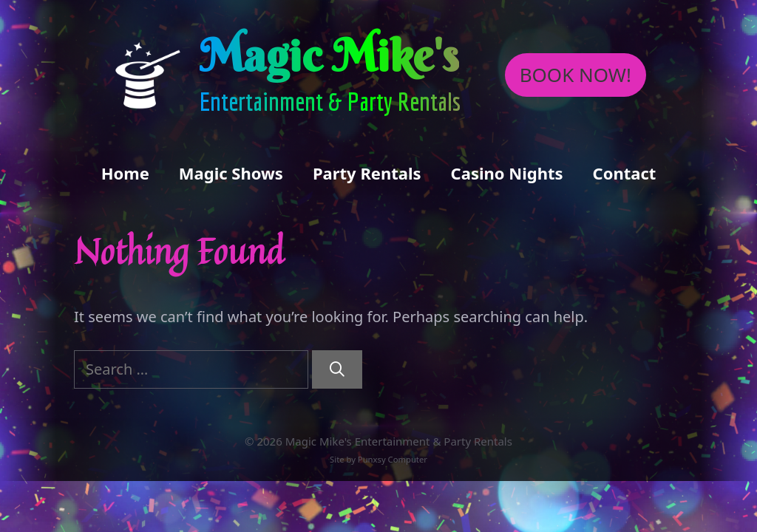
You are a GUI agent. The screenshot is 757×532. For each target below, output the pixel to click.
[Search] (337, 369)
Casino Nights (507, 173)
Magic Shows (231, 173)
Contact (625, 173)
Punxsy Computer (393, 459)
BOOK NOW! (576, 75)
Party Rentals (367, 173)
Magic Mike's (329, 56)
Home (125, 173)
